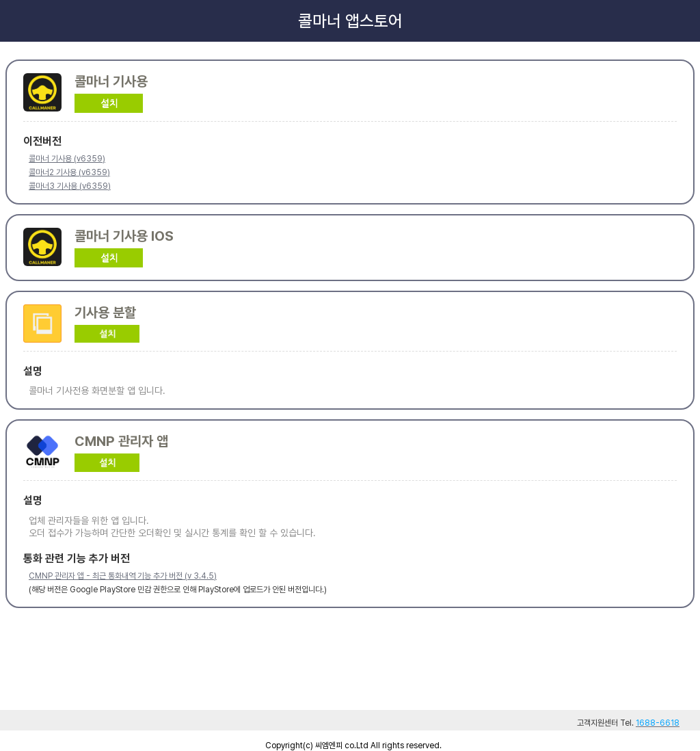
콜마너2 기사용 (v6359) (69, 172)
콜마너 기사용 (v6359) (67, 159)
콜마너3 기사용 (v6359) (70, 186)
